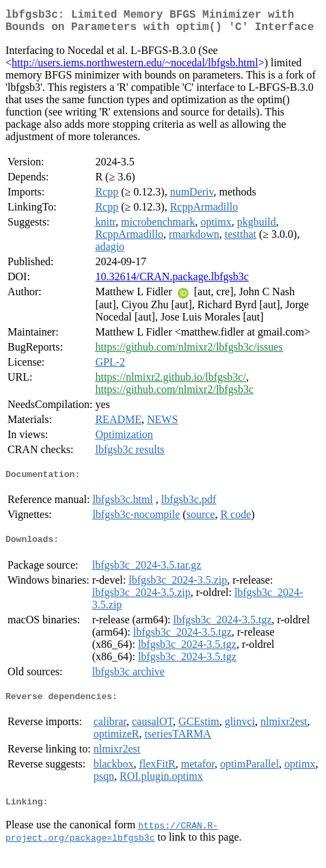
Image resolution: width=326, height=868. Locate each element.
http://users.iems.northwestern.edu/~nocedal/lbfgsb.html (135, 68)
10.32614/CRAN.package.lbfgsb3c (172, 282)
